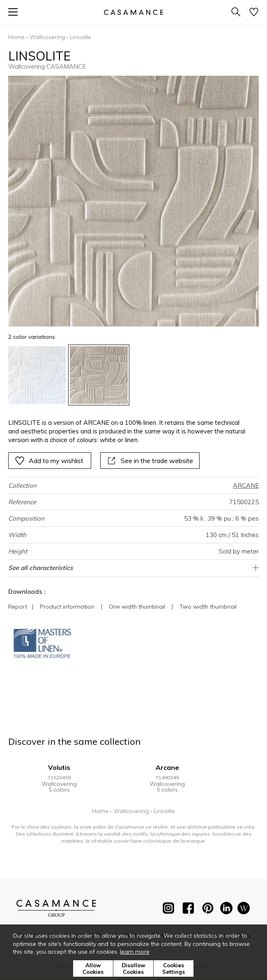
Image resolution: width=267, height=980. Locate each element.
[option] (37, 375)
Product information (67, 607)
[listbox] (133, 375)
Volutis (59, 767)
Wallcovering (47, 37)
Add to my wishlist (49, 461)
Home (16, 37)
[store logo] (133, 12)
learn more (135, 952)
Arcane (167, 767)
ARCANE (246, 485)
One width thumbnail (137, 607)
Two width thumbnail (208, 607)
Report (18, 607)
